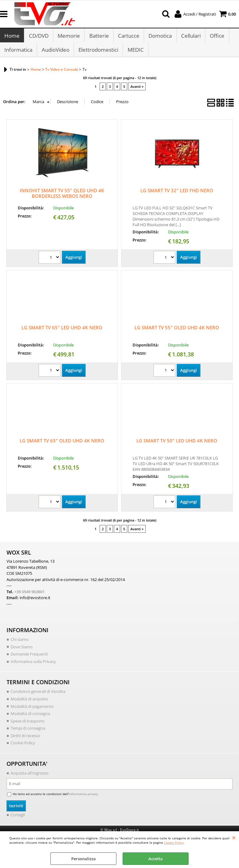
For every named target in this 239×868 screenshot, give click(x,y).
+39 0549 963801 (29, 595)
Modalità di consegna (30, 717)
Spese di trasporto (28, 724)
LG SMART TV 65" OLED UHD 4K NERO (62, 444)
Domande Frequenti (29, 657)
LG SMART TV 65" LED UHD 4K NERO (62, 331)
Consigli (18, 818)
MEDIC (135, 52)
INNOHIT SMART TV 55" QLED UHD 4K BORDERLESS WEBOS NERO (62, 197)
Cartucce (128, 37)
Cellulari (190, 37)
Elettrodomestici (98, 52)
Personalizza (84, 859)
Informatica (18, 52)
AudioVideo (55, 52)
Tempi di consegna (28, 731)
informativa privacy (83, 797)
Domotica (159, 37)
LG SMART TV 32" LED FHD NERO (177, 194)
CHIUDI (234, 837)
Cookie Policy (174, 842)
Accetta (156, 859)
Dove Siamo (22, 650)
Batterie (98, 37)
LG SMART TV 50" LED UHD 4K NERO (177, 444)
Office (216, 37)
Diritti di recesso (25, 739)
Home (12, 37)
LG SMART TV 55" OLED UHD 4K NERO (177, 331)
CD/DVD (38, 37)
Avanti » (137, 90)
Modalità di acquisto (29, 702)
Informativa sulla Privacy (33, 665)
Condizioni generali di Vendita (38, 695)
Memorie (68, 37)
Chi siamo (20, 643)
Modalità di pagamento (32, 709)
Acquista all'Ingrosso (30, 776)
